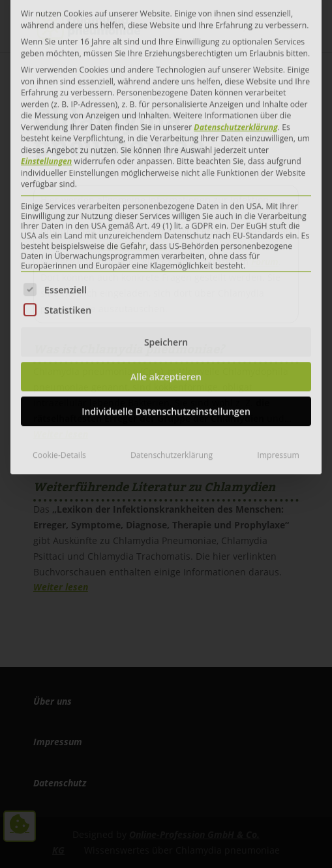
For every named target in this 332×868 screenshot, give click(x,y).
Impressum (278, 297)
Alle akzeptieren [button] (166, 218)
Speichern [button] (166, 184)
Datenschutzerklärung (172, 297)
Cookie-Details (59, 297)
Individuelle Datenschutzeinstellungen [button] (166, 253)
